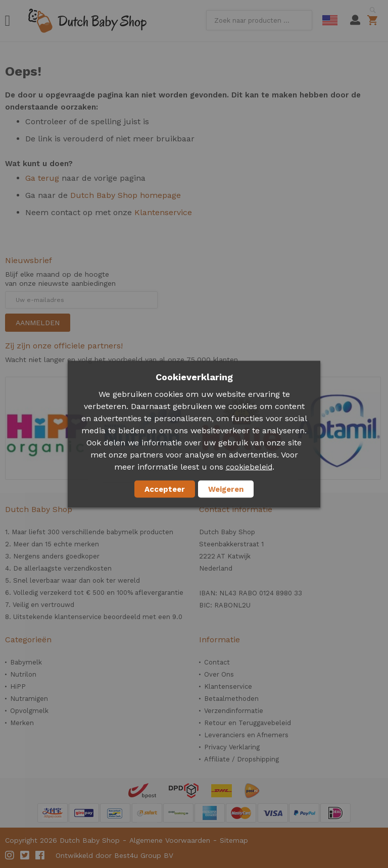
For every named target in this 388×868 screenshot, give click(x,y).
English (330, 20)
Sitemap (234, 840)
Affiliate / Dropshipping (241, 759)
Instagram (10, 855)
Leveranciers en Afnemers (246, 735)
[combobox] (259, 20)
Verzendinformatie (234, 711)
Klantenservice (163, 212)
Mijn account (355, 20)
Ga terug (42, 178)
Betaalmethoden (231, 699)
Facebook (40, 855)
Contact (217, 662)
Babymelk (26, 662)
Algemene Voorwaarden (170, 840)
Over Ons (219, 674)
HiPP (18, 686)
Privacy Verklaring (232, 747)
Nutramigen (29, 699)
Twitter (25, 855)
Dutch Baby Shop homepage (126, 195)
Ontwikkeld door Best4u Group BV (114, 855)
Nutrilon (23, 674)
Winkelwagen (374, 20)
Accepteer (165, 489)
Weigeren (226, 489)
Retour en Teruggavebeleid (248, 723)
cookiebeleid (249, 467)
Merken (22, 723)
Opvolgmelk (29, 711)
